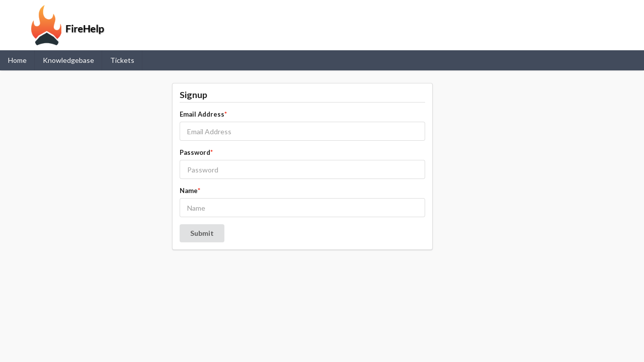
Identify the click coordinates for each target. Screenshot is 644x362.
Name (190, 191)
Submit (202, 233)
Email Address (203, 114)
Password (196, 152)
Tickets (122, 60)
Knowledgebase (68, 60)
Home (17, 60)
